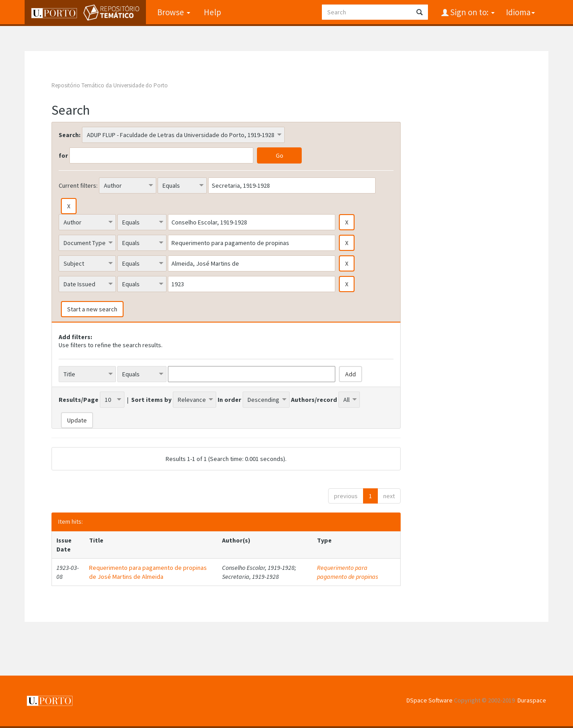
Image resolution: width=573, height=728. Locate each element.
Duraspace (532, 700)
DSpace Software (430, 700)
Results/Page (79, 400)
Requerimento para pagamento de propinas (348, 572)
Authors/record (314, 400)
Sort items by (151, 400)
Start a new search (92, 309)
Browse (174, 12)
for (63, 155)
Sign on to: (472, 12)
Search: (70, 135)
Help (212, 12)
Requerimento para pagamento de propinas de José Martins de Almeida (148, 572)
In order (229, 400)
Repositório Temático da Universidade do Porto (110, 85)
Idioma (520, 12)
